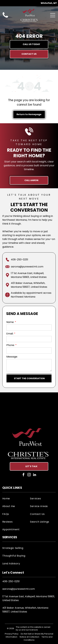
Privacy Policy (12, 634)
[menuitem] (15, 498)
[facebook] (23, 475)
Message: (12, 357)
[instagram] (29, 475)
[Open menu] (53, 15)
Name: (10, 322)
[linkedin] (35, 475)
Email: (10, 334)
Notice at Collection (29, 637)
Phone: (10, 345)
